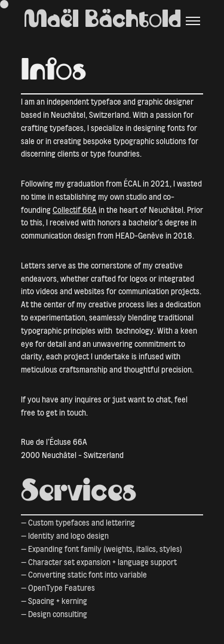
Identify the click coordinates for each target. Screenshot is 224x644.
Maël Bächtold (102, 21)
